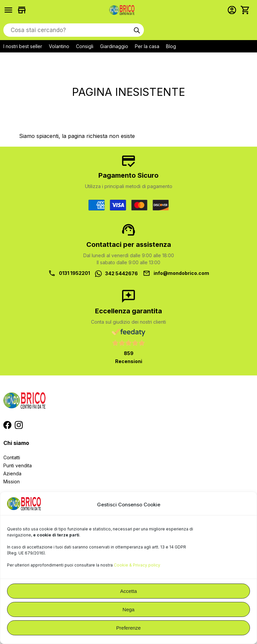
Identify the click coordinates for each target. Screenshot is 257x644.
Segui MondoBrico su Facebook (7, 425)
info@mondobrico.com (181, 273)
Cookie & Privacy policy (137, 565)
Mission (12, 481)
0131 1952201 (74, 273)
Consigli (85, 46)
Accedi (234, 10)
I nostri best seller (23, 46)
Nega (128, 609)
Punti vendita (18, 465)
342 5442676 (121, 273)
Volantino (59, 46)
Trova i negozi (23, 10)
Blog (171, 46)
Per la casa (147, 46)
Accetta (128, 591)
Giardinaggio (114, 46)
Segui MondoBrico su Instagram (19, 425)
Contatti (12, 457)
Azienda (12, 473)
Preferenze (128, 628)
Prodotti (10, 10)
